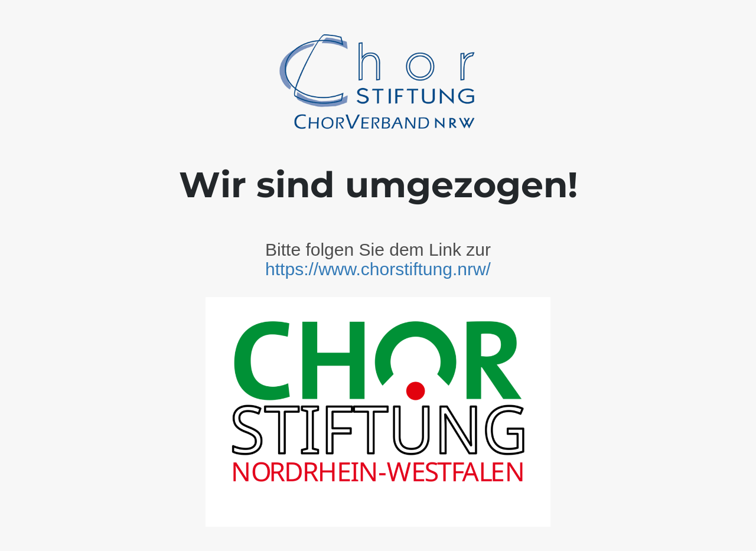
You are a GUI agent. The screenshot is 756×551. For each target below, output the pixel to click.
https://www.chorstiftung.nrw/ (378, 269)
